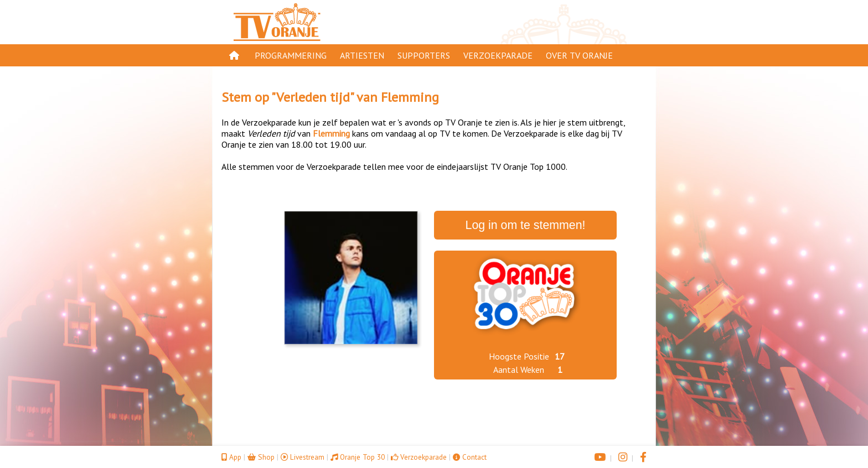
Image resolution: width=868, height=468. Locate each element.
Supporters (424, 55)
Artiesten (362, 55)
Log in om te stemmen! (526, 225)
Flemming (410, 97)
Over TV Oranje (579, 55)
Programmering (291, 55)
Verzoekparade (498, 55)
